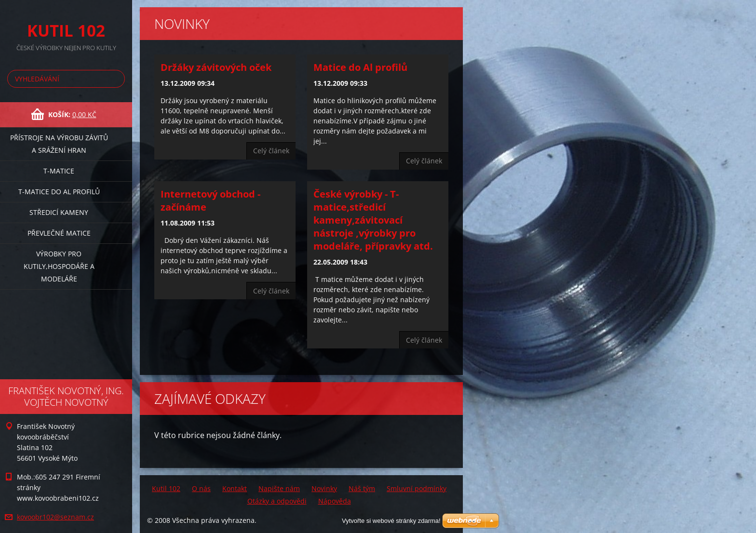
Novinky (324, 488)
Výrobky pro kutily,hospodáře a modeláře (59, 266)
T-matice (59, 171)
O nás (201, 488)
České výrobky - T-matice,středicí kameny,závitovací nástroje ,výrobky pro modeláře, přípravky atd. (373, 220)
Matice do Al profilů (360, 67)
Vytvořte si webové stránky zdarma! (391, 521)
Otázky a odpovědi (277, 501)
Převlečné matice (59, 233)
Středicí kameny (59, 212)
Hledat (116, 79)
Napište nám (279, 488)
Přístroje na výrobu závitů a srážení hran (59, 144)
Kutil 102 (166, 488)
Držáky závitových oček (216, 67)
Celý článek (271, 151)
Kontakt (235, 488)
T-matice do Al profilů (59, 192)
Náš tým (362, 488)
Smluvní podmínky (417, 488)
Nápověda (335, 501)
